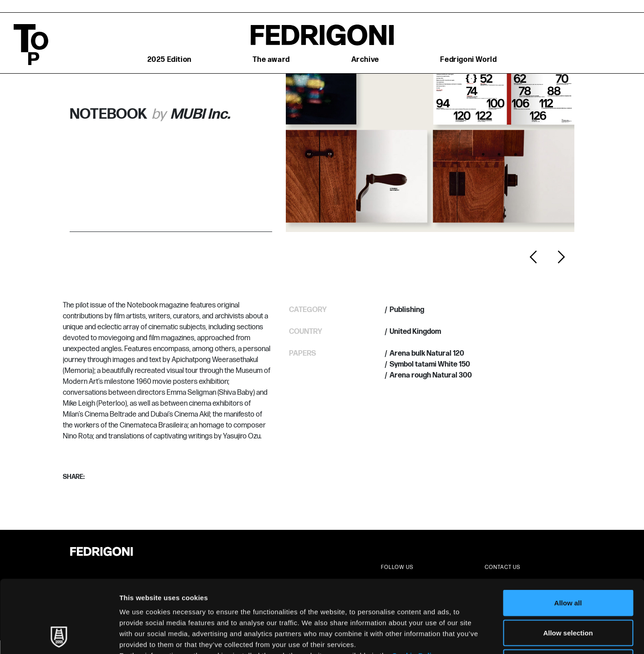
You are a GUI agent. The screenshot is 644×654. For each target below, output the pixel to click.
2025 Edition (170, 60)
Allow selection (568, 565)
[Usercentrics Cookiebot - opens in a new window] (59, 636)
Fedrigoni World (468, 60)
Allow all (568, 535)
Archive (365, 60)
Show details (478, 636)
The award (271, 60)
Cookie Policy (416, 587)
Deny (568, 594)
